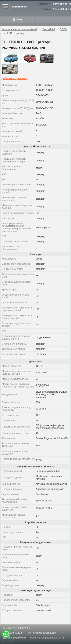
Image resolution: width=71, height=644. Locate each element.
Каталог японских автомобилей (19, 29)
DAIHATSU (49, 29)
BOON (63, 29)
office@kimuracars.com (44, 633)
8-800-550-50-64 (62, 4)
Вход (20, 19)
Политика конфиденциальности (47, 638)
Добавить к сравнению (14, 78)
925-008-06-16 (63, 9)
